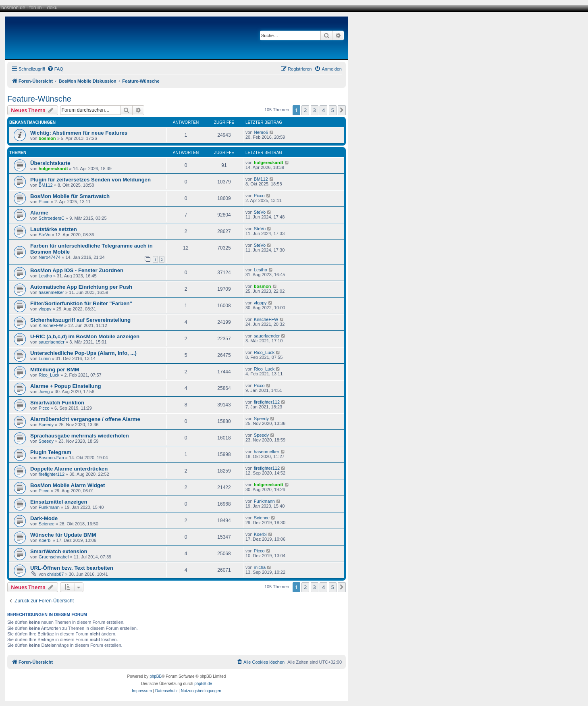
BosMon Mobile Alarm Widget (68, 485)
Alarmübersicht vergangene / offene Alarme (85, 419)
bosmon (47, 138)
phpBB (156, 676)
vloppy (45, 309)
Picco (44, 202)
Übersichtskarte (50, 163)
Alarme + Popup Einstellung (66, 386)
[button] (342, 110)
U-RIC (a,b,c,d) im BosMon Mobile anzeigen (85, 336)
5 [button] (333, 110)
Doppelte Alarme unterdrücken (69, 469)
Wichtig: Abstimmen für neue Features (79, 133)
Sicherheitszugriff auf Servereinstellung (80, 320)
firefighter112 (267, 402)
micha (260, 567)
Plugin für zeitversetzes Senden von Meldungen (90, 180)
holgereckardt (53, 169)
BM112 (46, 185)
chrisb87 (56, 574)
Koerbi (45, 540)
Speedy (46, 425)
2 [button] (305, 110)
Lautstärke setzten (54, 229)
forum (36, 8)
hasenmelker (51, 292)
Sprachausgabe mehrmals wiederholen (80, 436)
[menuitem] (55, 69)
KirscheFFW (51, 325)
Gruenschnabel (54, 557)
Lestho (45, 276)
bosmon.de (13, 8)
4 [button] (323, 110)
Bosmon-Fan (51, 458)
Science (47, 524)
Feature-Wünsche (39, 99)
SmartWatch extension (59, 551)
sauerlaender (52, 342)
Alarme (39, 213)
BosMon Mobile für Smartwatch (70, 196)
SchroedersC (52, 218)
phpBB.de (203, 684)
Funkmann (49, 507)
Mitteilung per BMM (55, 370)
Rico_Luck (264, 352)
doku (52, 8)
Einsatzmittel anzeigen (59, 502)
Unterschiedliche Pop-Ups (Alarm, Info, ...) (83, 353)
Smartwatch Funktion (57, 403)
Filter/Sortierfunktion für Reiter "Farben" (81, 303)
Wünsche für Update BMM (63, 535)
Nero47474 (50, 257)
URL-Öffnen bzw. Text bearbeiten (72, 568)
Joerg (44, 392)
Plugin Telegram (51, 452)
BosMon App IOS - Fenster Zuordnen (77, 270)
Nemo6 (261, 132)
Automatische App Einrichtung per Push (81, 287)
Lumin (45, 358)
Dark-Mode (44, 518)
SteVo (260, 212)
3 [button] (315, 110)
